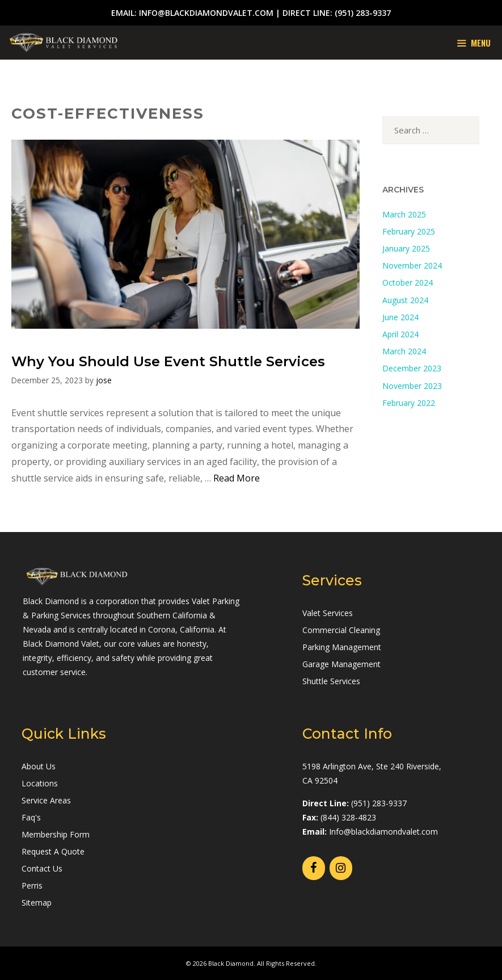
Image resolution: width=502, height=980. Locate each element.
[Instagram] (341, 868)
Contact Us (42, 868)
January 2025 (406, 248)
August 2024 (405, 300)
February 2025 (409, 231)
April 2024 (400, 334)
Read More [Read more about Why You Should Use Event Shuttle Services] (237, 478)
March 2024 (404, 351)
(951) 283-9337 (363, 13)
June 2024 (400, 317)
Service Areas (46, 800)
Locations (40, 783)
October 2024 (408, 282)
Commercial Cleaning (341, 630)
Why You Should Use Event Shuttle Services (168, 361)
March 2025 (404, 214)
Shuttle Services (331, 681)
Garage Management (341, 664)
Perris (32, 885)
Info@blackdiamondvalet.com (383, 832)
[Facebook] (314, 868)
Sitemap (37, 902)
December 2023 (412, 368)
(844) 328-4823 (348, 817)
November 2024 (412, 265)
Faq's (31, 817)
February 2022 (409, 403)
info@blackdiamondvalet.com (206, 13)
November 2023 (412, 386)
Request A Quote (53, 851)
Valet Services (328, 613)
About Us (39, 766)
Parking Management (342, 647)
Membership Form (56, 834)
